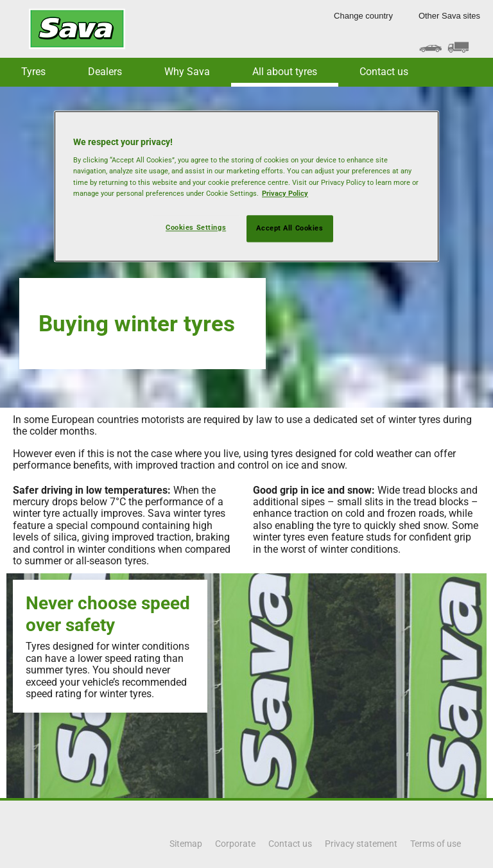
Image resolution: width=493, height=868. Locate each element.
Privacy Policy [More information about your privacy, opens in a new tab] (285, 193)
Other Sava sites (449, 16)
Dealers (105, 72)
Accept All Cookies (290, 228)
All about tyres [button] (285, 72)
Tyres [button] (33, 72)
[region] (246, 186)
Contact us (384, 72)
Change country (363, 16)
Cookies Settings (196, 227)
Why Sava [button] (187, 72)
